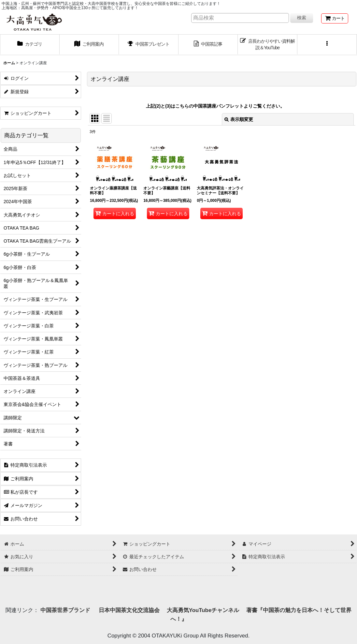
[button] (327, 45)
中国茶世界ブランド (66, 610)
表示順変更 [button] (239, 119)
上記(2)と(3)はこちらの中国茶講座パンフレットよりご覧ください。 (215, 106)
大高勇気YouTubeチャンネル (203, 610)
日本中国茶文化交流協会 (129, 610)
